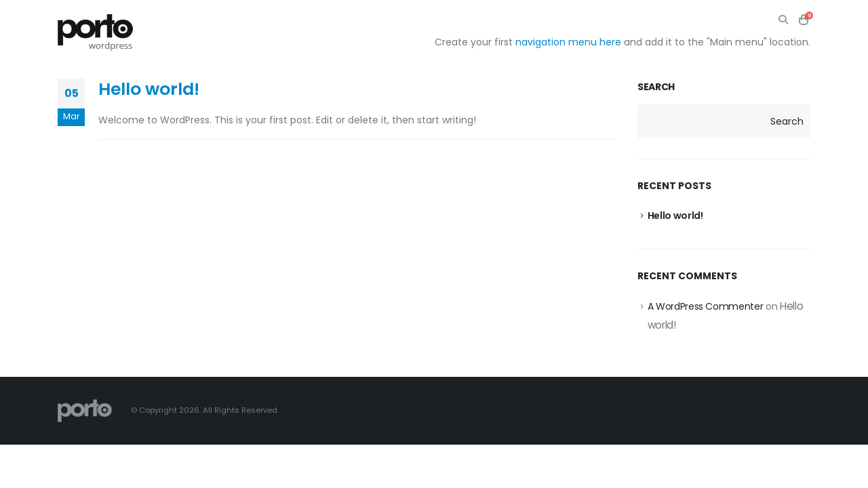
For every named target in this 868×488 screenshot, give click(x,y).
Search (656, 87)
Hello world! (149, 89)
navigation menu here (568, 42)
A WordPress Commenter (706, 306)
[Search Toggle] (783, 20)
